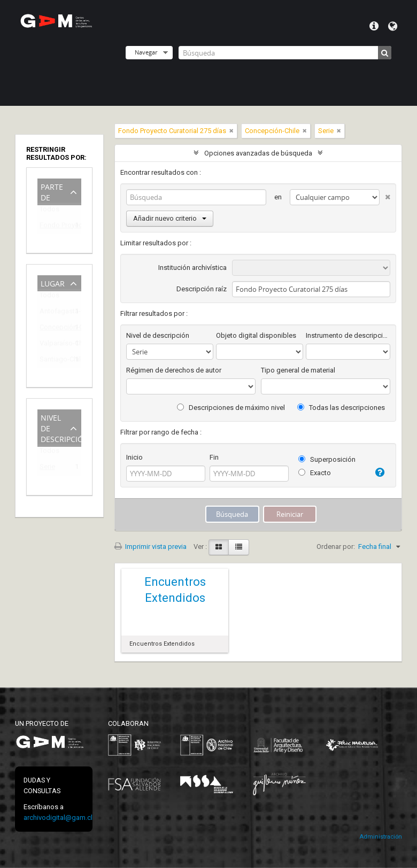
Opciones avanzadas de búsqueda (258, 153)
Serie (47, 468)
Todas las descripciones (341, 408)
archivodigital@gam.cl (58, 817)
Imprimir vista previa (150, 547)
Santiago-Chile (52, 361)
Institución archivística (192, 268)
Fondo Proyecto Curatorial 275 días (52, 227)
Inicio (134, 457)
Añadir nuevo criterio (170, 218)
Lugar (53, 282)
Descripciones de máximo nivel (231, 408)
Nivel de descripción (61, 427)
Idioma (393, 26)
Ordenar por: (336, 547)
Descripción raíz (202, 289)
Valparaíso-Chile (52, 345)
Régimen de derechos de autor (174, 370)
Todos (49, 211)
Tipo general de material (298, 370)
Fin (214, 457)
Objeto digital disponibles (256, 335)
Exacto (315, 473)
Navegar (146, 52)
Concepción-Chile (52, 329)
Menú (374, 26)
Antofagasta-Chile (52, 313)
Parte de (52, 191)
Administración (381, 837)
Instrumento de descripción (348, 335)
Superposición (327, 459)
